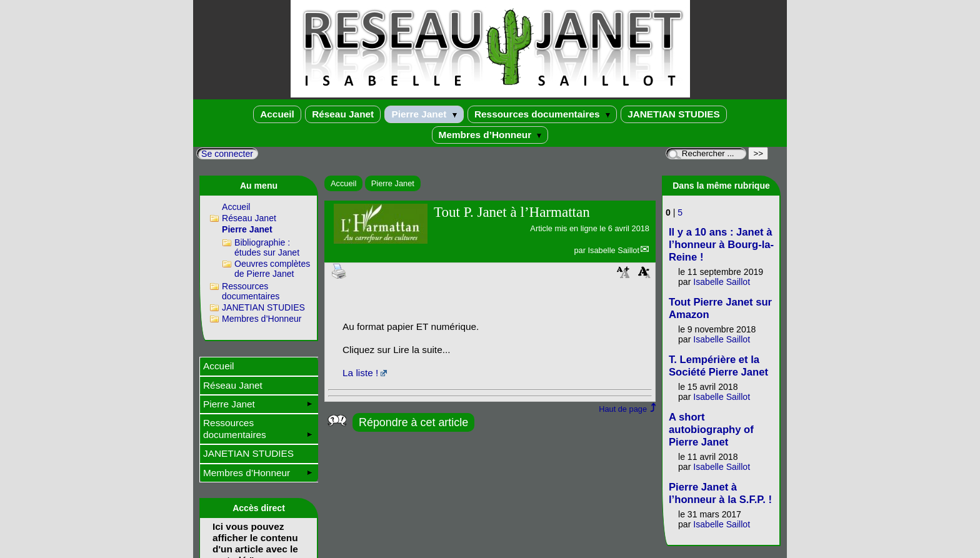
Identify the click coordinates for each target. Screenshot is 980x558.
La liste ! (360, 373)
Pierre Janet (424, 114)
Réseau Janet (343, 114)
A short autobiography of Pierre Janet (711, 430)
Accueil (277, 114)
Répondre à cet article (413, 422)
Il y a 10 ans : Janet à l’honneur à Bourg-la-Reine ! (721, 245)
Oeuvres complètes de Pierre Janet (272, 269)
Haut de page (623, 409)
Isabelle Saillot (613, 250)
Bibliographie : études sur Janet (267, 247)
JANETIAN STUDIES (674, 114)
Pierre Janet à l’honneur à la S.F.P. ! (720, 493)
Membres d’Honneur (490, 135)
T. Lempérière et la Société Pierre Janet (718, 366)
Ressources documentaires (542, 114)
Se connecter (227, 154)
